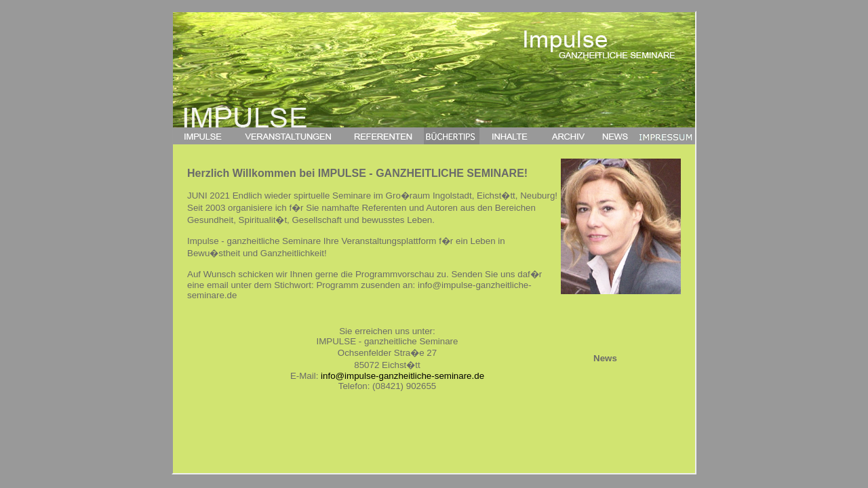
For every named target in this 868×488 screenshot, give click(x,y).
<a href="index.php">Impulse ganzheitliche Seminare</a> (434, 243)
